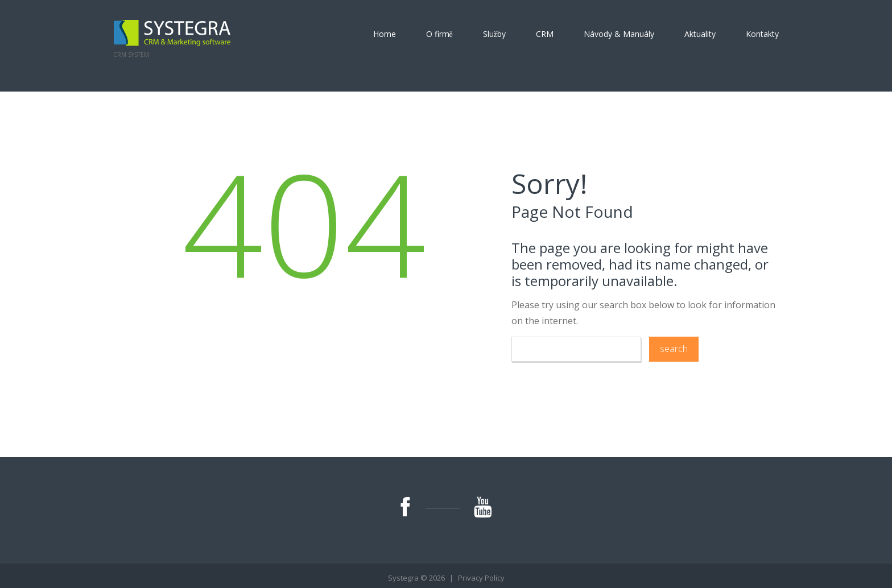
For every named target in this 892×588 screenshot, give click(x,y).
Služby (494, 34)
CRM (545, 34)
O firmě (439, 34)
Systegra (403, 578)
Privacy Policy (481, 578)
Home (385, 34)
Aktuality (700, 34)
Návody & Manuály (619, 34)
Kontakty (762, 34)
